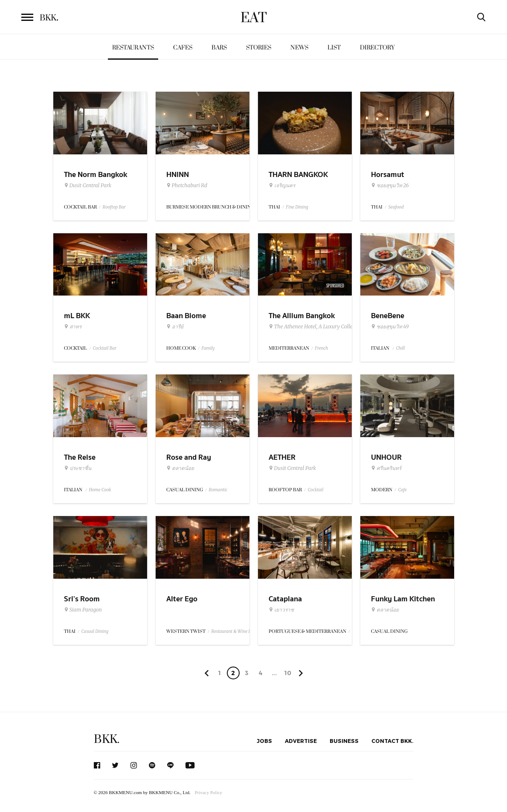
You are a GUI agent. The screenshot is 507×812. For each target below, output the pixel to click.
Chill (401, 348)
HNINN (178, 175)
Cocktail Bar (105, 348)
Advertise (301, 741)
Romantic (218, 490)
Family (208, 348)
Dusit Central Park (88, 186)
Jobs (264, 741)
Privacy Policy (209, 792)
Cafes (183, 48)
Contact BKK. (393, 741)
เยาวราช (281, 610)
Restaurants (133, 48)
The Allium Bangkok (302, 316)
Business (344, 741)
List (334, 48)
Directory (377, 48)
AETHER (282, 457)
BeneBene (388, 316)
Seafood (396, 207)
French (322, 348)
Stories (259, 48)
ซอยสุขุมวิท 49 (390, 327)
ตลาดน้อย (180, 468)
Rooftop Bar (114, 207)
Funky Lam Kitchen (403, 599)
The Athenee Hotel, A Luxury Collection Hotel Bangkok (334, 327)
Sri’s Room (82, 599)
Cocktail (316, 490)
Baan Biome (186, 316)
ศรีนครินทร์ (386, 468)
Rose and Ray (189, 457)
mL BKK (77, 316)
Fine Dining (297, 207)
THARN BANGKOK (298, 175)
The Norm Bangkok (96, 175)
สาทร (73, 327)
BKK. (107, 739)
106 (288, 674)
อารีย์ (175, 327)
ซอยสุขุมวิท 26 (390, 186)
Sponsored (335, 286)
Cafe (403, 490)
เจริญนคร (282, 186)
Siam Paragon (83, 610)
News (299, 48)
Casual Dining (95, 631)
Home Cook (100, 490)
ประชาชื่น (78, 468)
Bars (219, 48)
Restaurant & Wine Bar (233, 631)
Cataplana (285, 599)
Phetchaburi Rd (187, 186)
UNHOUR (386, 457)
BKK (49, 18)
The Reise (80, 457)
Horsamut (388, 175)
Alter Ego (182, 599)
